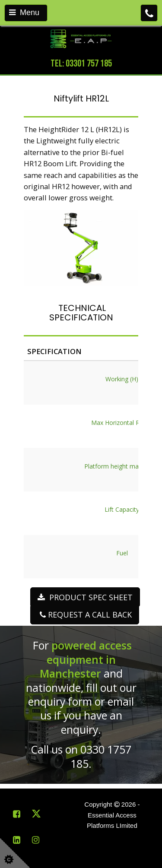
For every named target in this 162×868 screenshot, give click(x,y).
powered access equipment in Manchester (86, 659)
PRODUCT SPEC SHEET (85, 597)
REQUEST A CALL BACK (85, 615)
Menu (24, 13)
